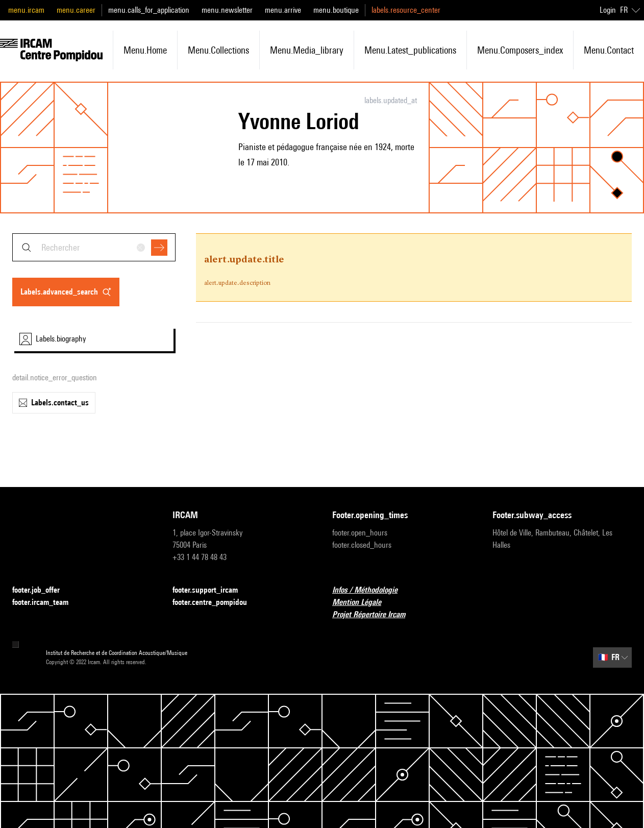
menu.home (145, 50)
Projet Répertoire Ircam (375, 615)
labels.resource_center (406, 10)
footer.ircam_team (46, 603)
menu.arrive (283, 10)
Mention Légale (363, 603)
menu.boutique (336, 10)
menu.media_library (307, 50)
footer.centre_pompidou (216, 603)
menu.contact (609, 50)
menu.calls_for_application (149, 10)
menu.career (76, 10)
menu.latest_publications (410, 50)
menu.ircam (26, 10)
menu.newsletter (227, 10)
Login (608, 10)
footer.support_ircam (211, 590)
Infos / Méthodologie (371, 590)
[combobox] (94, 247)
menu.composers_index (520, 50)
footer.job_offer (42, 590)
